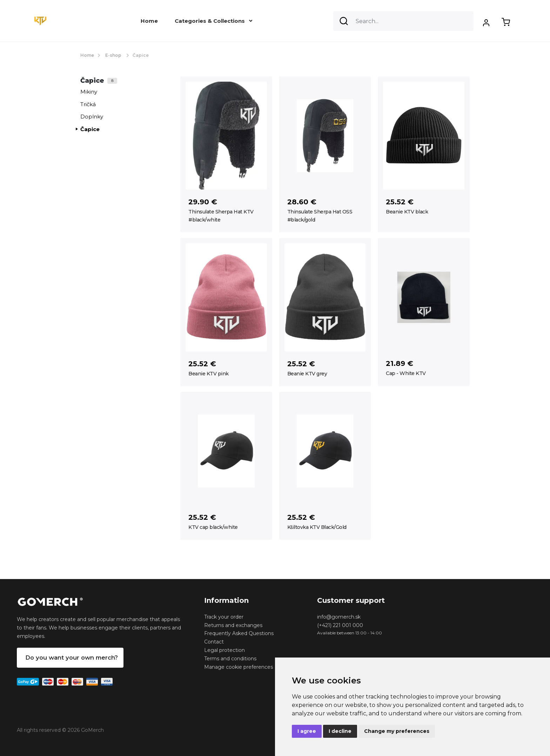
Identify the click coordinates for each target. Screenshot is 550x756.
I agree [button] (307, 731)
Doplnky (92, 117)
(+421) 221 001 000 (340, 625)
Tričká (88, 104)
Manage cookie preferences (239, 667)
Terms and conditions (230, 659)
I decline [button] (340, 731)
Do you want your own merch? (72, 658)
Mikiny (89, 92)
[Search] (403, 21)
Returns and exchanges (233, 625)
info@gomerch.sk (339, 617)
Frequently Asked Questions (239, 633)
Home (149, 21)
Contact (214, 642)
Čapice (90, 129)
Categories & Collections (213, 21)
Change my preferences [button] (397, 731)
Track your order (224, 617)
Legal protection (224, 650)
